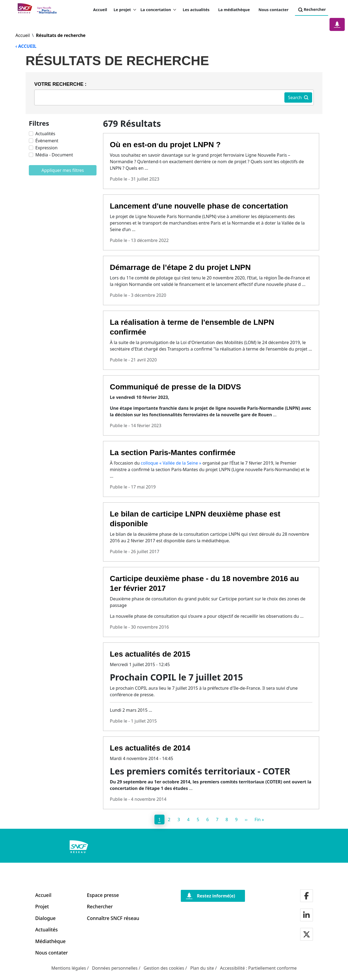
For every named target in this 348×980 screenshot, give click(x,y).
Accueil (100, 10)
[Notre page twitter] (307, 935)
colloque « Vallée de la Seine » (171, 463)
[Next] (246, 820)
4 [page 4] (188, 820)
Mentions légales (69, 968)
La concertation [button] (158, 10)
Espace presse (103, 895)
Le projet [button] (125, 10)
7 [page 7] (217, 820)
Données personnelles (115, 968)
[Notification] (337, 24)
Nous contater (52, 953)
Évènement (47, 141)
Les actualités (196, 10)
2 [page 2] (169, 820)
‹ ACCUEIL (26, 46)
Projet (42, 906)
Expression (46, 148)
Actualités (45, 134)
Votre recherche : (60, 84)
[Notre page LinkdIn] (306, 916)
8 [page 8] (227, 820)
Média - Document (54, 155)
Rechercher (100, 906)
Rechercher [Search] (311, 10)
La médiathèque (234, 10)
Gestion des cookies (164, 968)
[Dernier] (259, 820)
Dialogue (46, 918)
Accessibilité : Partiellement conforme (258, 968)
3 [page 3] (179, 820)
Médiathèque (51, 941)
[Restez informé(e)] (213, 896)
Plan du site (202, 968)
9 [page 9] (236, 820)
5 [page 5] (198, 820)
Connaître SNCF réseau (113, 918)
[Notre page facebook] (307, 896)
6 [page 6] (208, 820)
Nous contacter (274, 10)
